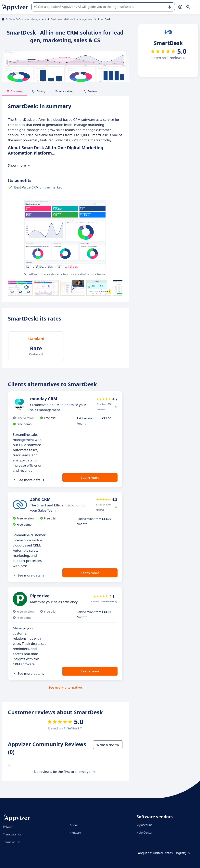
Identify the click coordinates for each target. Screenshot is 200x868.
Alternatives (64, 91)
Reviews (90, 91)
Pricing (39, 91)
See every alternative (65, 687)
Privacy (8, 827)
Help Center (144, 832)
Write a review (108, 745)
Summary (14, 91)
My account (144, 825)
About (74, 825)
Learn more (90, 478)
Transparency (12, 834)
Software (76, 833)
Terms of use (12, 842)
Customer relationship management (72, 19)
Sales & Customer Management (28, 19)
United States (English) (172, 853)
